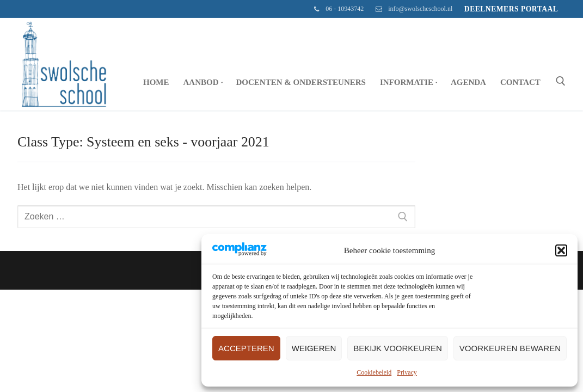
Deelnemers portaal (511, 9)
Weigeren (314, 348)
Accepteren (246, 348)
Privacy (407, 372)
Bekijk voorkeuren (398, 348)
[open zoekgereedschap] (561, 81)
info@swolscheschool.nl (412, 9)
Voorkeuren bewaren (510, 348)
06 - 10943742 (337, 9)
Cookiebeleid (374, 372)
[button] (561, 250)
